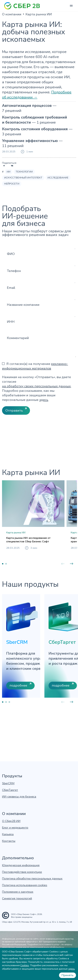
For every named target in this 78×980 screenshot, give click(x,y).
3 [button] (9, 744)
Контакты (9, 841)
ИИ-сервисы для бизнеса (19, 797)
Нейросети (12, 184)
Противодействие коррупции (22, 872)
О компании (12, 14)
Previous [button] (63, 606)
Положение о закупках (18, 892)
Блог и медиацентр (15, 828)
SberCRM (8, 783)
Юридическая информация (21, 865)
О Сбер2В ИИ (11, 821)
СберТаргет (10, 790)
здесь (44, 400)
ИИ (9, 172)
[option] (33, 535)
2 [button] (6, 606)
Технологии (24, 172)
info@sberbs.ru (57, 947)
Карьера (8, 834)
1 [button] (3, 606)
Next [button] (72, 606)
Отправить (14, 411)
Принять (67, 975)
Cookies (25, 965)
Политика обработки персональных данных (32, 879)
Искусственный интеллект (23, 178)
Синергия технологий (17, 899)
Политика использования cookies (25, 885)
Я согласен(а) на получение (35, 366)
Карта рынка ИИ (39, 14)
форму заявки (15, 947)
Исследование (58, 178)
